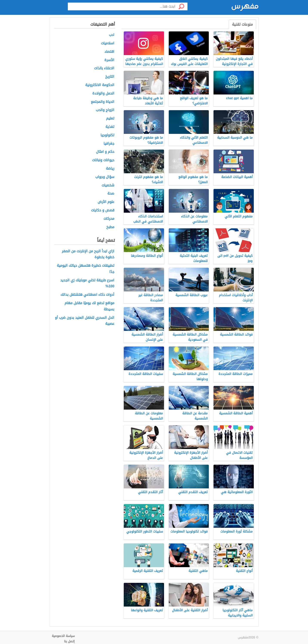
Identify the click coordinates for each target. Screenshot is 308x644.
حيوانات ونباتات (103, 160)
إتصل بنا (69, 641)
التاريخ (110, 77)
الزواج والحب (105, 110)
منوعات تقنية (242, 24)
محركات (109, 219)
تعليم (110, 118)
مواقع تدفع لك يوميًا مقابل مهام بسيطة (89, 306)
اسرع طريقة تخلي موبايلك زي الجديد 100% (87, 283)
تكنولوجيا (107, 135)
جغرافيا (109, 144)
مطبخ (110, 227)
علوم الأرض (106, 202)
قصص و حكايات (103, 210)
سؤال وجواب (105, 177)
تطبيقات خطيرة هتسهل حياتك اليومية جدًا (86, 269)
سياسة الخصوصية (63, 636)
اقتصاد (109, 52)
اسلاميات (108, 43)
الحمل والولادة (103, 94)
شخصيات (108, 185)
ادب (112, 35)
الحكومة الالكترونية (100, 85)
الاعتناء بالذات (104, 68)
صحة (111, 194)
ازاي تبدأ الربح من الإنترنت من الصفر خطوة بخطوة (88, 254)
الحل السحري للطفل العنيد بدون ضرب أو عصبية (85, 321)
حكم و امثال (105, 152)
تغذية (110, 127)
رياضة (110, 169)
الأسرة (109, 60)
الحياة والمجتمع (103, 102)
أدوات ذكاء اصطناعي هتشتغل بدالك (87, 295)
